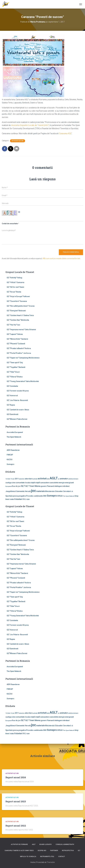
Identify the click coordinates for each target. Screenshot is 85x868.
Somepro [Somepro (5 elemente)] (52, 496)
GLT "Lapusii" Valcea (15, 334)
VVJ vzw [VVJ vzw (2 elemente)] (26, 499)
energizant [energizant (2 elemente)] (69, 483)
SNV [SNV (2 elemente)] (45, 496)
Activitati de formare (19, 844)
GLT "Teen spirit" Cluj (15, 363)
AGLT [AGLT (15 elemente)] (54, 478)
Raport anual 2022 (16, 826)
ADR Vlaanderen (13, 450)
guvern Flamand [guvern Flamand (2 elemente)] (47, 486)
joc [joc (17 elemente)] (33, 491)
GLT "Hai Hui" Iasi (13, 325)
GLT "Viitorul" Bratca (15, 377)
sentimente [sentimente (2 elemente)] (38, 496)
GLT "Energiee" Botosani (16, 311)
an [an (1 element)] (59, 479)
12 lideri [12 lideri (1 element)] (8, 479)
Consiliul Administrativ (65, 844)
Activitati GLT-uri (18, 141)
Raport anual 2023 (16, 801)
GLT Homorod (12, 396)
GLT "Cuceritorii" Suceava (17, 301)
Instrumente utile (47, 857)
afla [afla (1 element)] (48, 479)
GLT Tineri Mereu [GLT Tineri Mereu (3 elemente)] (33, 486)
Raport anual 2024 (16, 777)
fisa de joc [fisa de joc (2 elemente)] (16, 486)
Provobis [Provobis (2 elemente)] (30, 496)
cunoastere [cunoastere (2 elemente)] (45, 483)
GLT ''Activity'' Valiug (14, 278)
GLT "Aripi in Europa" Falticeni (18, 296)
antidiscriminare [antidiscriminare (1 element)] (73, 479)
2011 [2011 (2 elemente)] (17, 479)
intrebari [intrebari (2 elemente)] (66, 486)
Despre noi (42, 851)
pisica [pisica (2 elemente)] (16, 496)
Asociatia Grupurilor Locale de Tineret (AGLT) (30, 125)
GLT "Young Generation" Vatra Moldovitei (23, 381)
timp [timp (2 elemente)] (77, 496)
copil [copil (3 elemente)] (38, 483)
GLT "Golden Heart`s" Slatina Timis (20, 315)
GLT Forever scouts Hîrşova (18, 391)
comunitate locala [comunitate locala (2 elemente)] (23, 483)
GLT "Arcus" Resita (14, 292)
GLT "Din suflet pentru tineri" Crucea (21, 306)
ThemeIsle (51, 862)
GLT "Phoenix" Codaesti (16, 344)
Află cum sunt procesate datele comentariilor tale (61, 258)
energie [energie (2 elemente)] (62, 483)
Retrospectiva (68, 851)
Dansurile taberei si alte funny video (19, 851)
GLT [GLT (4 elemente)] (23, 486)
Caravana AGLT (65, 133)
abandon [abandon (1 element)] (22, 479)
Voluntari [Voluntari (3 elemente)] (18, 499)
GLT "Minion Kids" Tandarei (17, 339)
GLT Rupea (11, 405)
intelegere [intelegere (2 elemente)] (58, 486)
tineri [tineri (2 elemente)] (8, 499)
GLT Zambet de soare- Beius (18, 410)
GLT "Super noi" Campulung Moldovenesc (23, 358)
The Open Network (14, 437)
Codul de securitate (10, 224)
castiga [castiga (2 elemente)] (8, 483)
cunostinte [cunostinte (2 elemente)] (54, 483)
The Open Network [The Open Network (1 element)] (69, 496)
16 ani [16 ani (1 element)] (13, 479)
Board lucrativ (46, 844)
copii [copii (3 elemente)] (33, 483)
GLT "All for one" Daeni (15, 287)
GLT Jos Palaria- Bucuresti (17, 400)
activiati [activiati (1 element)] (35, 479)
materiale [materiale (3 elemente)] (40, 491)
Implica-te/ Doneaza (28, 857)
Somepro (10, 464)
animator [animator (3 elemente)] (64, 479)
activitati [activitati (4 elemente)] (42, 479)
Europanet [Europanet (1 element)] (9, 486)
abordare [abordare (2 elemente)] (29, 479)
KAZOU (9, 460)
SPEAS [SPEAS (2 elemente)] (60, 496)
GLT (79, 851)
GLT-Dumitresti (12, 414)
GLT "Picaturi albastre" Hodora (19, 348)
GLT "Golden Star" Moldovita (18, 320)
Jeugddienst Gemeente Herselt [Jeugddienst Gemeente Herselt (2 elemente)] (18, 491)
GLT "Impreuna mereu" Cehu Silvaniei (21, 330)
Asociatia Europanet (15, 432)
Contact (62, 857)
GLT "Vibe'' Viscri (13, 372)
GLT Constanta (12, 386)
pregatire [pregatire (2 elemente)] (22, 496)
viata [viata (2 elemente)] (12, 499)
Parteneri (54, 851)
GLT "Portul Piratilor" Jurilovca (19, 353)
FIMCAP (10, 455)
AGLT (34, 844)
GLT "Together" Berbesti (16, 367)
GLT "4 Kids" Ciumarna (15, 282)
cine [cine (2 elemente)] (14, 483)
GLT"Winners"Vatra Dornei (17, 419)
